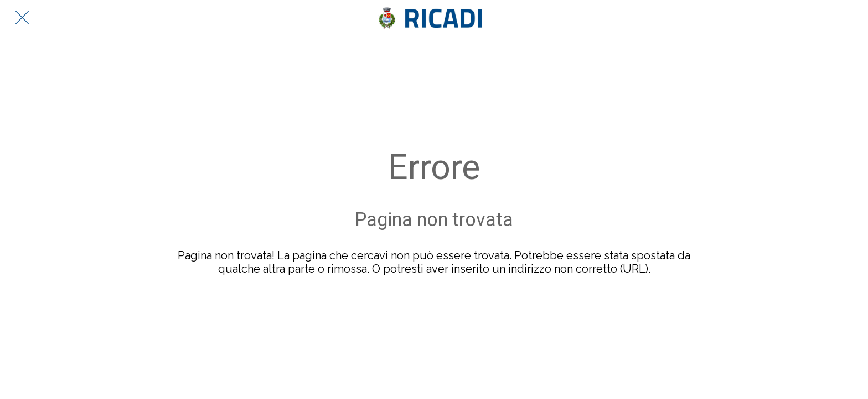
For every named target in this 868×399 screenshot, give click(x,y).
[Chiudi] (22, 18)
